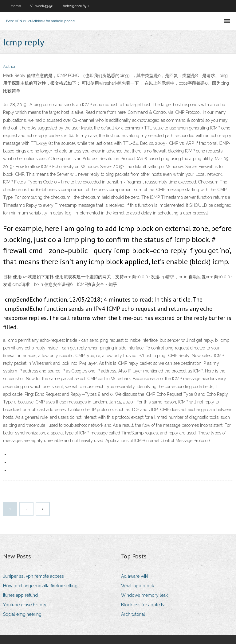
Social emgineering (22, 614)
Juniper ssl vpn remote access (33, 576)
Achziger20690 (76, 6)
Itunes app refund (20, 595)
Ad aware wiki (135, 576)
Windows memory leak (144, 595)
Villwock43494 (42, 6)
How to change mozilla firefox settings (41, 586)
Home (16, 6)
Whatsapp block (138, 586)
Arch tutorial (133, 614)
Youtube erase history (25, 605)
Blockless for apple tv (143, 605)
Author (9, 66)
